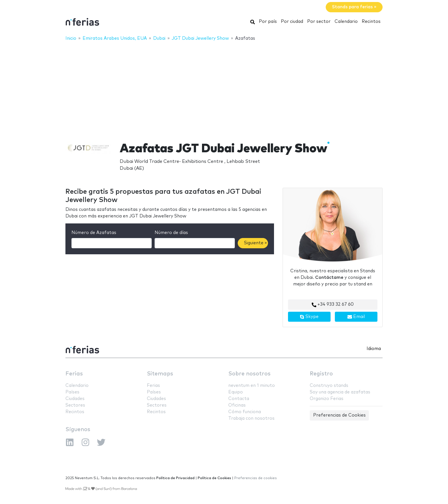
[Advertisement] (224, 88)
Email (356, 317)
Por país (268, 22)
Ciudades (75, 399)
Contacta (239, 399)
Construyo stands (329, 386)
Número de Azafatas (94, 233)
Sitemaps (160, 374)
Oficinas (237, 405)
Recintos (371, 22)
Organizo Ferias (327, 399)
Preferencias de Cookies (339, 415)
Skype (309, 317)
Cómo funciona (245, 412)
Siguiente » (255, 243)
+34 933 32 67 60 (333, 305)
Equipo (236, 392)
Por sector (319, 22)
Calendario (346, 22)
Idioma (374, 349)
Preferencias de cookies (256, 478)
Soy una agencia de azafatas (340, 392)
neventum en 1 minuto (252, 386)
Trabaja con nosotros (251, 418)
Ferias (74, 374)
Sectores (75, 405)
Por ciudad (292, 22)
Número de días (171, 233)
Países (72, 392)
